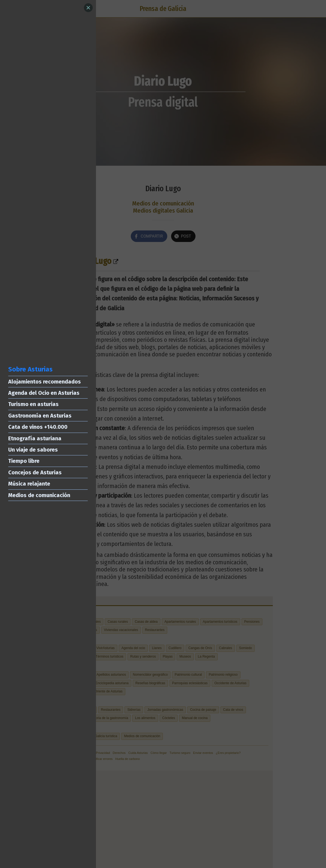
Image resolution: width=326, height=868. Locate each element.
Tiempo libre (24, 461)
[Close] (88, 8)
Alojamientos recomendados (45, 382)
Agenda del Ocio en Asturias (44, 393)
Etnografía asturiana (35, 438)
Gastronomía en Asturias (40, 416)
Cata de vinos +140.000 (38, 427)
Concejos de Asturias (35, 472)
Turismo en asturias (33, 404)
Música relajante (29, 484)
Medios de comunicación (39, 495)
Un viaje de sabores (33, 450)
